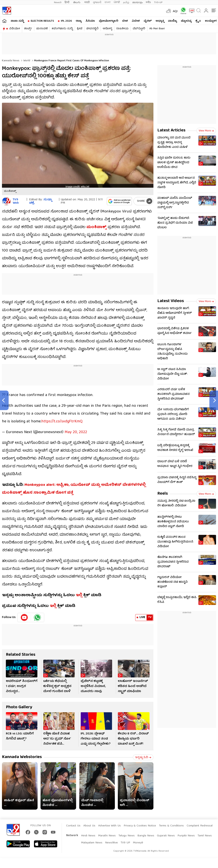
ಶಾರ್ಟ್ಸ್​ (28, 29)
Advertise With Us (109, 824)
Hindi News (88, 834)
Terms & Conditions (171, 824)
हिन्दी (67, 2)
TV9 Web (16, 202)
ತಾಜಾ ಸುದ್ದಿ (17, 21)
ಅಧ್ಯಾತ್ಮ (160, 21)
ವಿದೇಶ (136, 21)
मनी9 (148, 2)
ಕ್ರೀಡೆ (80, 29)
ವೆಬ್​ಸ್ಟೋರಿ (139, 29)
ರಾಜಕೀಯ (122, 29)
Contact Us (73, 824)
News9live (111, 841)
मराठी (87, 2)
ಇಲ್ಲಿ (79, 593)
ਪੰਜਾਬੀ (117, 2)
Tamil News (205, 834)
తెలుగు (77, 2)
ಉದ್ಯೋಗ (211, 21)
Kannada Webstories (22, 755)
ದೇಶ (125, 21)
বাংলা (108, 2)
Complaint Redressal (200, 824)
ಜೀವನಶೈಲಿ (92, 29)
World (26, 61)
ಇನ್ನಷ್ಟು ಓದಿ (143, 756)
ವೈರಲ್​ (148, 21)
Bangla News (146, 834)
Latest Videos (171, 301)
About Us (89, 824)
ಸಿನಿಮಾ (90, 21)
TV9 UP (125, 841)
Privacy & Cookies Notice (140, 824)
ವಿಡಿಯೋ (15, 29)
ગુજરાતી (97, 2)
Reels (163, 494)
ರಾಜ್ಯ (79, 21)
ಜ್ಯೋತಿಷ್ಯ (186, 21)
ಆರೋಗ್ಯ (107, 29)
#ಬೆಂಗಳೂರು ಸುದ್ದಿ (62, 29)
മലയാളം (137, 2)
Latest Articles (171, 131)
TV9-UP (158, 2)
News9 (58, 2)
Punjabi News (186, 834)
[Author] (6, 201)
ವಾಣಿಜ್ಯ (172, 21)
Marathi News (107, 834)
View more (206, 131)
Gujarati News (166, 834)
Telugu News (127, 834)
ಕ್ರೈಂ (198, 21)
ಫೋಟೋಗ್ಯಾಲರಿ (109, 21)
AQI (175, 12)
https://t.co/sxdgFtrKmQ (62, 420)
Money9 (138, 841)
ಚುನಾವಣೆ (42, 29)
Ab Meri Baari (157, 29)
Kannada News (11, 61)
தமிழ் (126, 2)
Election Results (42, 21)
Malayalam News (92, 841)
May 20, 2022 (76, 430)
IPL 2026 (66, 21)
